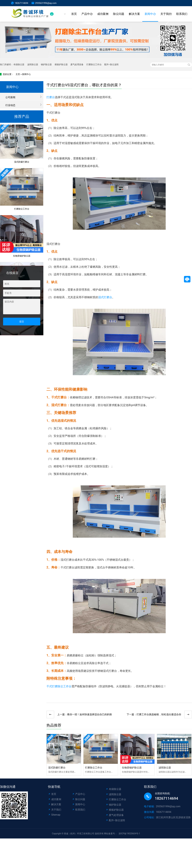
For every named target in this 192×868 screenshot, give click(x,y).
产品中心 (87, 14)
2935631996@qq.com (46, 3)
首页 (74, 14)
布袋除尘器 (19, 64)
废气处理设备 (77, 64)
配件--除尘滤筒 (111, 64)
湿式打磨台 (105, 297)
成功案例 (103, 14)
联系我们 (182, 14)
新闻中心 (150, 14)
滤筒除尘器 (33, 64)
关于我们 (166, 14)
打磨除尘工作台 (94, 64)
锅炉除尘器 (46, 64)
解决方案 (134, 14)
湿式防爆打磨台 (22, 162)
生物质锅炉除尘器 (22, 256)
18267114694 (21, 3)
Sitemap (54, 815)
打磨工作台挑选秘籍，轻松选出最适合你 (159, 714)
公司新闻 (10, 97)
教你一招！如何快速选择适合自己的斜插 (89, 714)
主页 (18, 74)
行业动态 (10, 105)
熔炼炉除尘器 (61, 64)
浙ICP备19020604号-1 (129, 834)
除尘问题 (119, 14)
